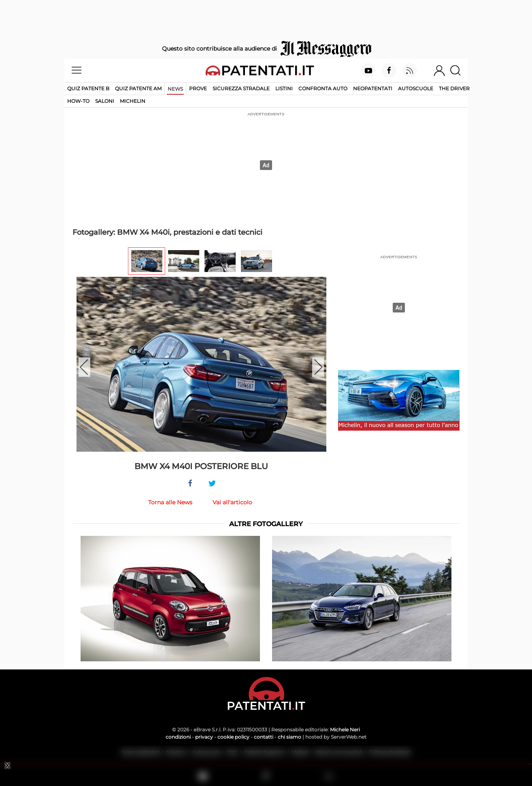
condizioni (178, 737)
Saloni (105, 101)
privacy (204, 737)
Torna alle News (170, 502)
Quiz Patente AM (138, 88)
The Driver (454, 88)
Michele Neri (345, 730)
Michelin (133, 101)
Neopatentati (373, 88)
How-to (78, 101)
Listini (284, 88)
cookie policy (233, 737)
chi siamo (289, 737)
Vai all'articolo (232, 502)
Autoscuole (416, 88)
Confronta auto (323, 88)
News (175, 89)
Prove (198, 88)
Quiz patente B (88, 88)
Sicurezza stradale (241, 88)
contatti (264, 737)
